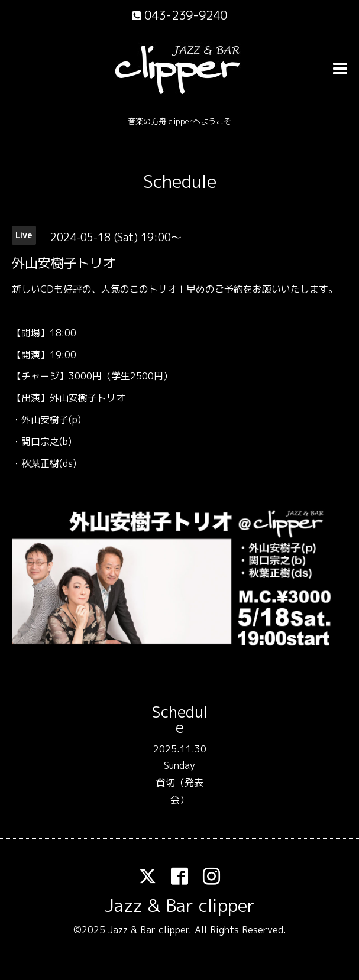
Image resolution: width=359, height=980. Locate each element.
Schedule (180, 181)
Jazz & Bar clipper (180, 906)
